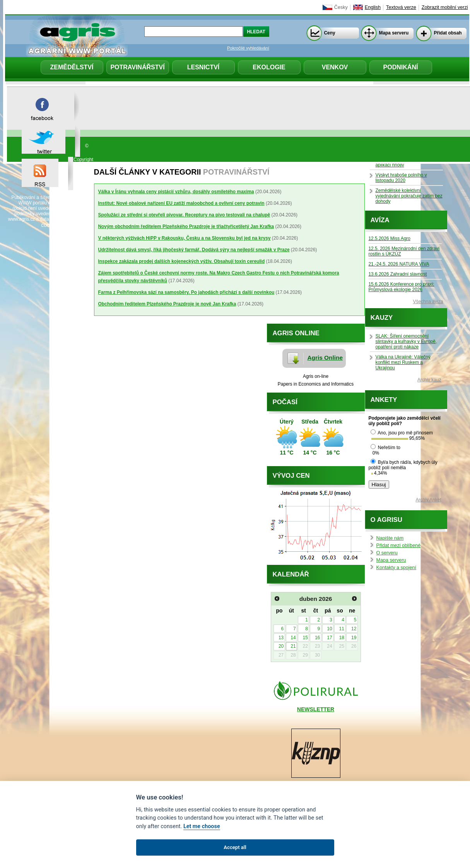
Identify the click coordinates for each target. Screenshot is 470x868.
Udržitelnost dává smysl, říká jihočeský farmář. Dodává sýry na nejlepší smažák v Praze (194, 250)
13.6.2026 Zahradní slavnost (398, 274)
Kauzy (382, 318)
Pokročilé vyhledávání (248, 48)
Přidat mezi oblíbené (399, 546)
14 (293, 638)
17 (329, 638)
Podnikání (401, 67)
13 (281, 638)
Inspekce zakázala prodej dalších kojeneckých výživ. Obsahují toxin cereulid (182, 261)
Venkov (335, 67)
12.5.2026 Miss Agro (390, 238)
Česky (341, 7)
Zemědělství (72, 67)
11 (342, 629)
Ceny (330, 33)
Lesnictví (203, 67)
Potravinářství (137, 67)
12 (354, 629)
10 (329, 629)
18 (342, 638)
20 (281, 646)
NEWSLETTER (316, 709)
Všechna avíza (428, 302)
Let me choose (202, 826)
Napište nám (390, 538)
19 (354, 638)
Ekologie (269, 67)
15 (305, 638)
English (373, 7)
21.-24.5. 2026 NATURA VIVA (399, 264)
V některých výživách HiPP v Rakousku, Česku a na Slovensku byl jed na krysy (185, 238)
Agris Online (325, 358)
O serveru (387, 553)
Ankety (384, 400)
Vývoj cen (291, 476)
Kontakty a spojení (397, 568)
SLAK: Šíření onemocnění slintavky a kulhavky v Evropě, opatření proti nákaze (406, 341)
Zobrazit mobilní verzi (445, 7)
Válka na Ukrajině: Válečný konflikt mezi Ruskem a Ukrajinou (403, 362)
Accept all (235, 847)
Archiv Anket (428, 500)
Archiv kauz (429, 380)
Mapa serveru (394, 33)
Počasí (285, 402)
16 (317, 638)
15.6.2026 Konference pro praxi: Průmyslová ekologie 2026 (402, 287)
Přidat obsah (448, 33)
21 (293, 646)
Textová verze (401, 7)
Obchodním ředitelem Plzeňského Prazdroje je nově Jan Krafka (167, 304)
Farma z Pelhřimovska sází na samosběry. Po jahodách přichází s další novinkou (186, 292)
